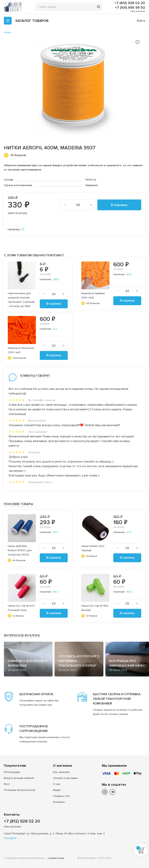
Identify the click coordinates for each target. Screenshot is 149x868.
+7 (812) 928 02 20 (130, 3)
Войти (141, 21)
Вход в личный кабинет (19, 778)
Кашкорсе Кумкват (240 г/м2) (93, 295)
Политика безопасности (20, 790)
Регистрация (12, 772)
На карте (10, 838)
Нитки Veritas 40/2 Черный (93, 548)
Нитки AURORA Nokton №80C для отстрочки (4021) (20, 550)
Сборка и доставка (65, 778)
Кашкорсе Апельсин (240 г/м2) (21, 350)
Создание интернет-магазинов (24, 858)
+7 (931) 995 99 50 (130, 8)
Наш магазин (138, 11)
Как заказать (61, 772)
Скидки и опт (61, 796)
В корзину (119, 205)
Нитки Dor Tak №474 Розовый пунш (21, 608)
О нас (57, 784)
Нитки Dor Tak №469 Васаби (95, 608)
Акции (57, 790)
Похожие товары (19, 504)
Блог (7, 784)
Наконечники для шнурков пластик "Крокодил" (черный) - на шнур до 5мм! (21, 300)
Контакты (59, 802)
